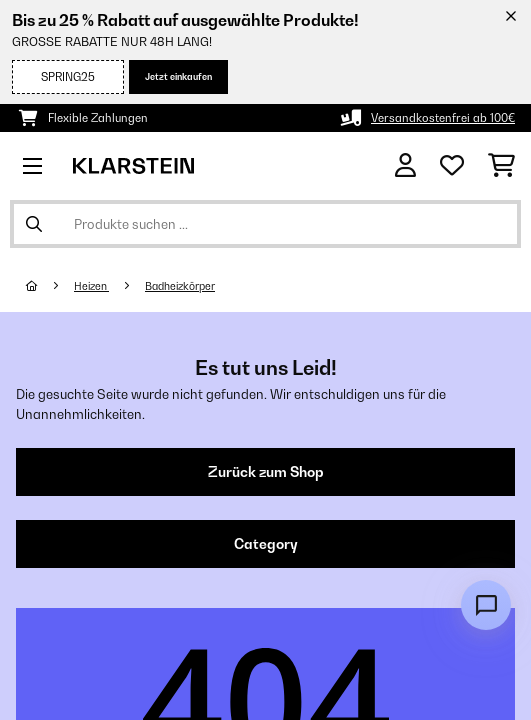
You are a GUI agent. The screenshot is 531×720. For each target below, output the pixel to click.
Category (266, 544)
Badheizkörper (180, 286)
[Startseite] (50, 286)
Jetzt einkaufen (178, 76)
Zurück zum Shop (266, 472)
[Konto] (405, 165)
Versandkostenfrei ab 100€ (443, 118)
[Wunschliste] (452, 166)
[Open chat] (486, 605)
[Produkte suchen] (265, 224)
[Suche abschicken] (34, 224)
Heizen (91, 286)
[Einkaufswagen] (501, 166)
